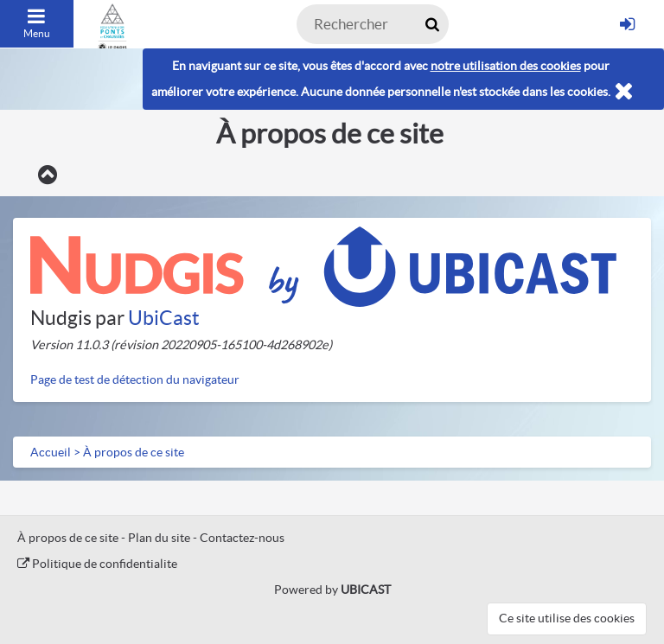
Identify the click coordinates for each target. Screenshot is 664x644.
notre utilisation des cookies (506, 66)
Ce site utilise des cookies (567, 618)
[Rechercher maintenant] (432, 24)
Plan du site (159, 538)
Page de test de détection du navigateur (135, 379)
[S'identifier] (627, 24)
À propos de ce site (134, 452)
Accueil (51, 452)
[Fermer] (624, 92)
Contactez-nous (242, 538)
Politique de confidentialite (97, 564)
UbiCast (164, 318)
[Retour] (47, 175)
